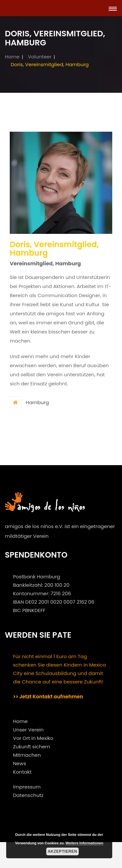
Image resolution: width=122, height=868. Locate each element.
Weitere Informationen (85, 843)
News (20, 763)
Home (12, 57)
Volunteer (40, 57)
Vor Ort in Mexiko (33, 738)
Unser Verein (28, 730)
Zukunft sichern (32, 747)
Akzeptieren (62, 851)
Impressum (27, 787)
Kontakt (22, 772)
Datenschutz (28, 795)
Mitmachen (27, 755)
